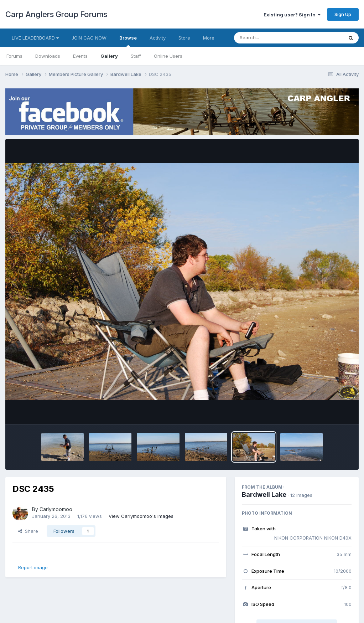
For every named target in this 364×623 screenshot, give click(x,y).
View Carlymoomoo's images (141, 516)
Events (80, 56)
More (209, 38)
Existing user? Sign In (292, 15)
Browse (128, 41)
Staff (136, 56)
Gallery (109, 56)
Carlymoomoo (56, 509)
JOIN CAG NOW (89, 38)
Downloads (48, 56)
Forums (14, 56)
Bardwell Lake (264, 495)
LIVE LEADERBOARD (35, 38)
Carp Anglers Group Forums (56, 14)
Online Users (168, 56)
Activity (158, 38)
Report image (33, 567)
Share (28, 531)
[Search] (269, 38)
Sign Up (343, 14)
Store (184, 38)
